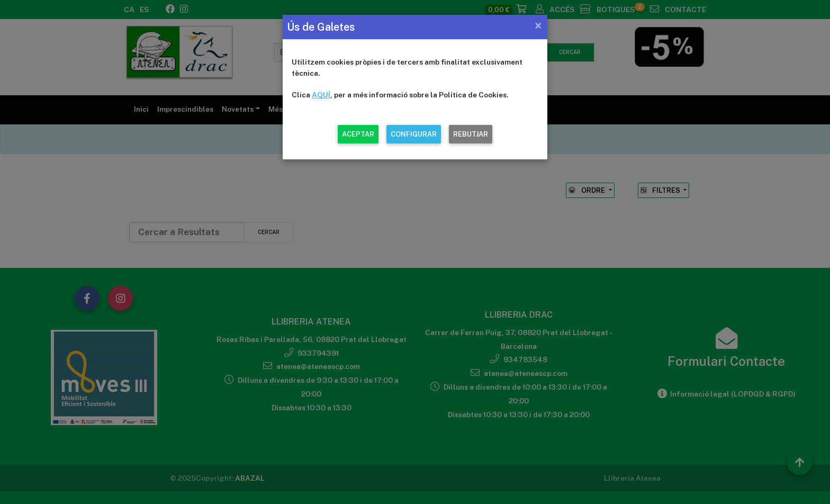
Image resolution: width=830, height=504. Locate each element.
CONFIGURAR (414, 134)
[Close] (538, 25)
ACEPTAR (358, 134)
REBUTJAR (471, 134)
